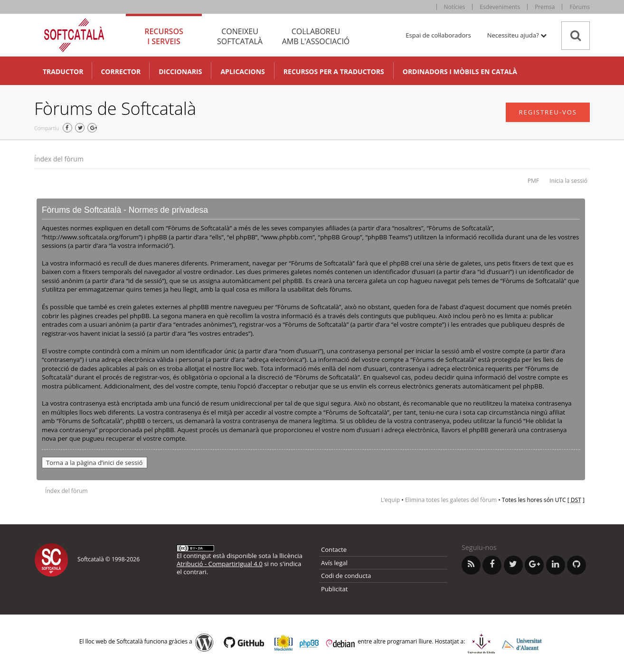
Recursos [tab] (164, 36)
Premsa (545, 7)
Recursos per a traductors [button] (334, 71)
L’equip (390, 500)
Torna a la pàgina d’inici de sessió (95, 463)
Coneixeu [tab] (240, 36)
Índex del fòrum (59, 159)
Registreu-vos (548, 112)
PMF (533, 181)
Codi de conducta (346, 576)
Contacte (334, 549)
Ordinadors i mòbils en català (460, 71)
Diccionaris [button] (180, 71)
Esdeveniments (500, 7)
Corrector (121, 71)
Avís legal (334, 563)
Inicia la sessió (568, 181)
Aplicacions (242, 71)
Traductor (63, 71)
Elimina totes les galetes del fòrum (451, 500)
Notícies (455, 7)
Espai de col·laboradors (438, 35)
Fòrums (580, 7)
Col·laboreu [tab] (316, 36)
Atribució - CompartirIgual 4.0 (220, 564)
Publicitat (334, 589)
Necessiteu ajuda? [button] (517, 35)
